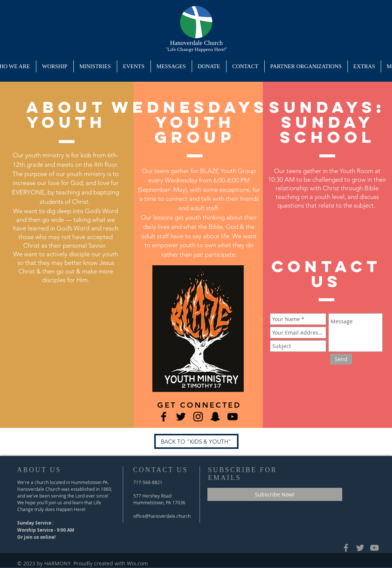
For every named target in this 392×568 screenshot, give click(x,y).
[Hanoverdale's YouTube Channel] (374, 548)
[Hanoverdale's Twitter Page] (360, 548)
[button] (95, 66)
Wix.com (137, 563)
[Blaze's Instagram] (198, 417)
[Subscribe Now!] (275, 494)
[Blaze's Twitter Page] (181, 417)
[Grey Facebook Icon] (346, 548)
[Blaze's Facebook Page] (164, 417)
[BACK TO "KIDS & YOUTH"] (196, 441)
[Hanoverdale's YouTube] (233, 417)
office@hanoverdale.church (162, 516)
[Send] (341, 359)
